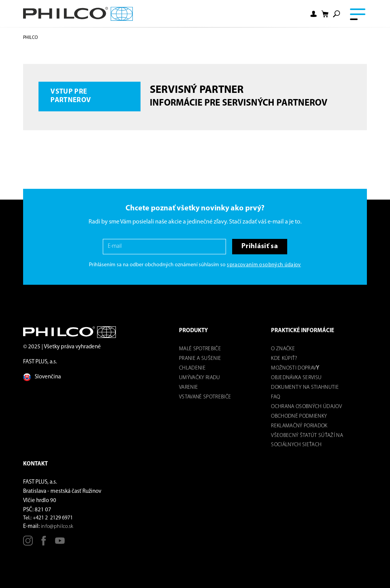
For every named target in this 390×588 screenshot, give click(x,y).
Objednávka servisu (296, 378)
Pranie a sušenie (200, 359)
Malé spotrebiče (200, 349)
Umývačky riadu (200, 378)
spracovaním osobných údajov (264, 265)
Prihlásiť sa (260, 246)
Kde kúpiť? (284, 359)
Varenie (188, 387)
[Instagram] (28, 543)
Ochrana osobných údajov (306, 407)
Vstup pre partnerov (71, 96)
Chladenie (192, 368)
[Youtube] (60, 543)
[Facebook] (44, 543)
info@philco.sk (57, 527)
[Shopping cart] (325, 14)
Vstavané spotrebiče (205, 397)
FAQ (275, 397)
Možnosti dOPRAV (294, 368)
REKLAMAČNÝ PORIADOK (299, 426)
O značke (283, 349)
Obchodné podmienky (299, 416)
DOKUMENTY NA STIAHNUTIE (305, 387)
